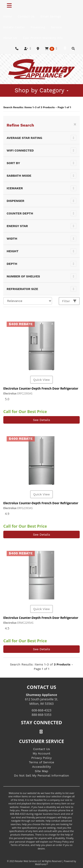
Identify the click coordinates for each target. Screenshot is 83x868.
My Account (41, 753)
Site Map (42, 771)
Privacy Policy (42, 758)
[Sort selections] (28, 301)
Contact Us (41, 749)
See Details (41, 420)
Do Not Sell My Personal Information (41, 775)
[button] (51, 49)
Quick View (41, 380)
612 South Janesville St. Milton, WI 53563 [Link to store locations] (42, 699)
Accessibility (41, 767)
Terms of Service (42, 762)
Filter (69, 301)
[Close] (75, 124)
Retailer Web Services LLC (28, 861)
